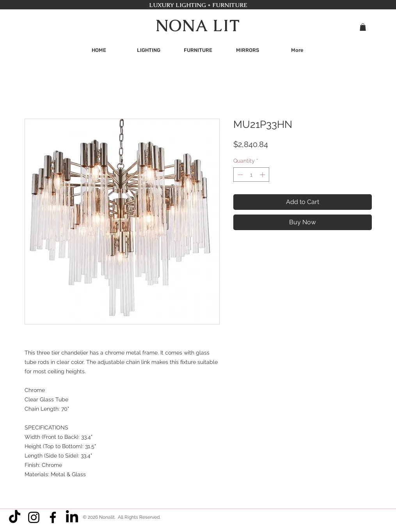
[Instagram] (34, 517)
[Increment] (263, 175)
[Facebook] (53, 517)
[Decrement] (239, 175)
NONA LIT (198, 26)
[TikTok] (15, 517)
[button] (363, 27)
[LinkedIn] (72, 517)
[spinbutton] (251, 175)
